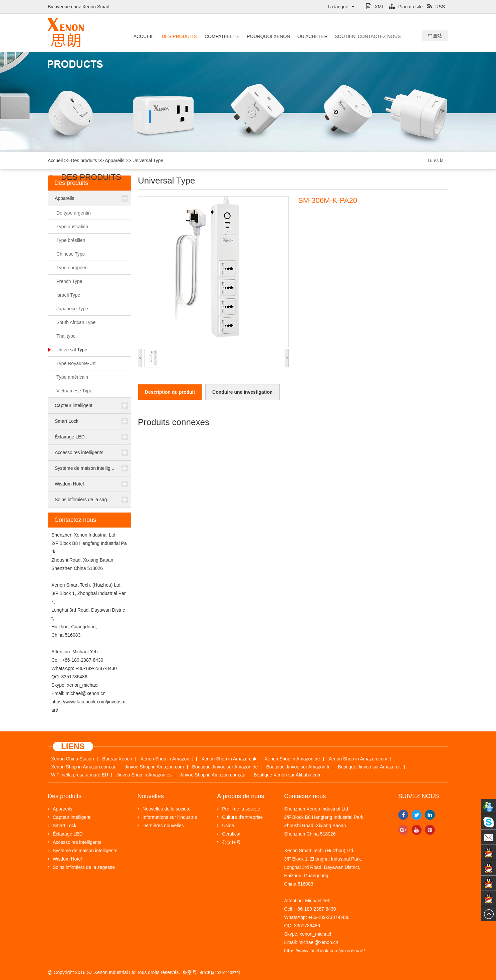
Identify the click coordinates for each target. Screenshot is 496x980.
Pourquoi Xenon (263, 36)
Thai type (66, 336)
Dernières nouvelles (161, 826)
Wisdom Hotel (69, 484)
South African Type (76, 322)
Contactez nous (361, 36)
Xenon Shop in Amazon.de (292, 759)
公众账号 (229, 842)
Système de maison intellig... (84, 468)
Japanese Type (72, 309)
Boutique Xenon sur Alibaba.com (288, 775)
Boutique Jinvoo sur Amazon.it (369, 767)
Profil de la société (238, 809)
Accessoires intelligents (79, 452)
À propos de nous (240, 796)
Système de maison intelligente (83, 851)
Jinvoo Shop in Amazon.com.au (213, 775)
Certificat (229, 834)
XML (375, 7)
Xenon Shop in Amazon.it (167, 759)
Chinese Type (71, 254)
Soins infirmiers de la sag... (83, 500)
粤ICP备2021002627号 (220, 972)
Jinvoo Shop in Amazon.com (154, 767)
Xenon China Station (72, 759)
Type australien (72, 227)
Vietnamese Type (74, 391)
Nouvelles (151, 796)
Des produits (178, 36)
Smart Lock (67, 421)
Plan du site (406, 7)
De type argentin (74, 213)
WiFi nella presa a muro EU (80, 775)
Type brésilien (71, 240)
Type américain (72, 377)
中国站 (435, 36)
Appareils (114, 160)
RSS (436, 7)
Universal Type (148, 160)
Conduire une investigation (242, 392)
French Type (69, 281)
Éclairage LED (70, 437)
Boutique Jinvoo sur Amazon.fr (298, 767)
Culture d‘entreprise (240, 817)
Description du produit (170, 392)
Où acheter (306, 36)
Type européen (72, 268)
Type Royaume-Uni (76, 363)
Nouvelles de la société (164, 809)
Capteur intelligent (74, 405)
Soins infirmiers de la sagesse (81, 867)
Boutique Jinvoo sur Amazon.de (225, 767)
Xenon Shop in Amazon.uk (229, 759)
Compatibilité (219, 36)
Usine (225, 826)
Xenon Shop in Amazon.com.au (84, 767)
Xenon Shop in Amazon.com (358, 759)
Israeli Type (68, 295)
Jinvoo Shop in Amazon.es (144, 775)
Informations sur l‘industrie (167, 817)
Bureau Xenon (117, 759)
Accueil (143, 36)
